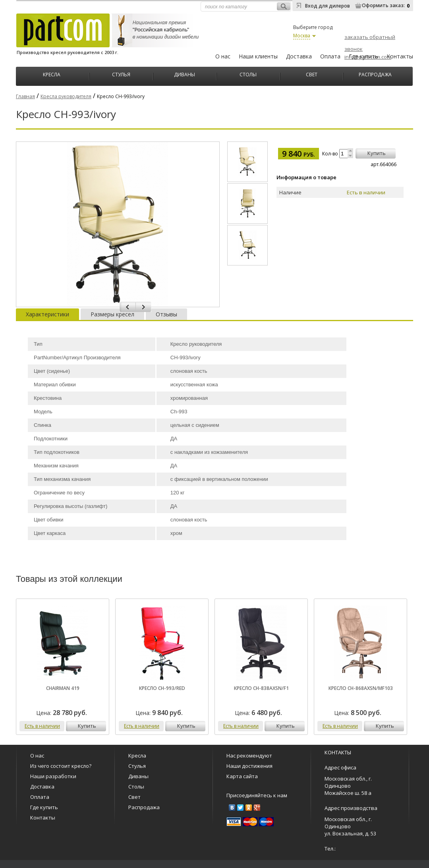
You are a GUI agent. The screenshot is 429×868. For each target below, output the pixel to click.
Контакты (400, 56)
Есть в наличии (42, 726)
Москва (302, 36)
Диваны (185, 74)
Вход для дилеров (328, 6)
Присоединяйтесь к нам (257, 795)
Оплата (330, 56)
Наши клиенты (258, 56)
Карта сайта (242, 776)
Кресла (52, 74)
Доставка (299, 56)
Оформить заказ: (383, 5)
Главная (25, 96)
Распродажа (375, 74)
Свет (312, 74)
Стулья (121, 74)
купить (377, 153)
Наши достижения (249, 766)
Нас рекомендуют (249, 756)
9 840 (299, 154)
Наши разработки (53, 776)
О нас (223, 56)
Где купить (363, 56)
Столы (248, 74)
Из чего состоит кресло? (61, 766)
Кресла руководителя (66, 96)
